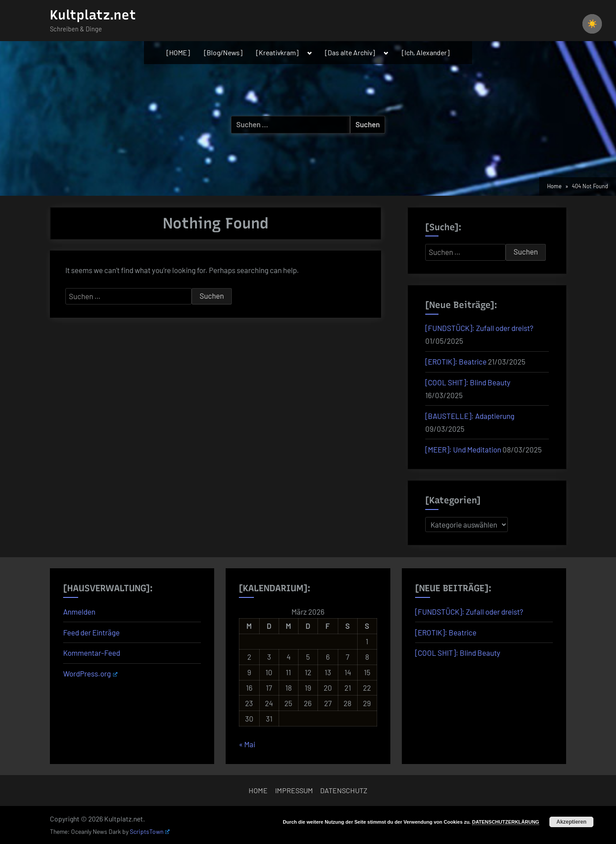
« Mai (247, 744)
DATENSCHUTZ (344, 790)
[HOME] (178, 52)
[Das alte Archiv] (350, 52)
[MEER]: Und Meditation (463, 449)
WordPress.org (90, 673)
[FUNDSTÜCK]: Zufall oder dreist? (479, 328)
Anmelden (79, 612)
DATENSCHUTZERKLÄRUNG (506, 822)
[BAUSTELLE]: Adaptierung (470, 416)
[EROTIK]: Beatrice (456, 361)
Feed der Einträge (91, 632)
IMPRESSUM (294, 790)
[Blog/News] (223, 52)
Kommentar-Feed (92, 653)
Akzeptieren (571, 822)
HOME (258, 790)
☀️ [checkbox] (592, 24)
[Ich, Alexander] (426, 52)
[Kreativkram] (277, 52)
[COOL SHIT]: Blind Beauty (468, 382)
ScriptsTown (150, 831)
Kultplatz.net (93, 15)
